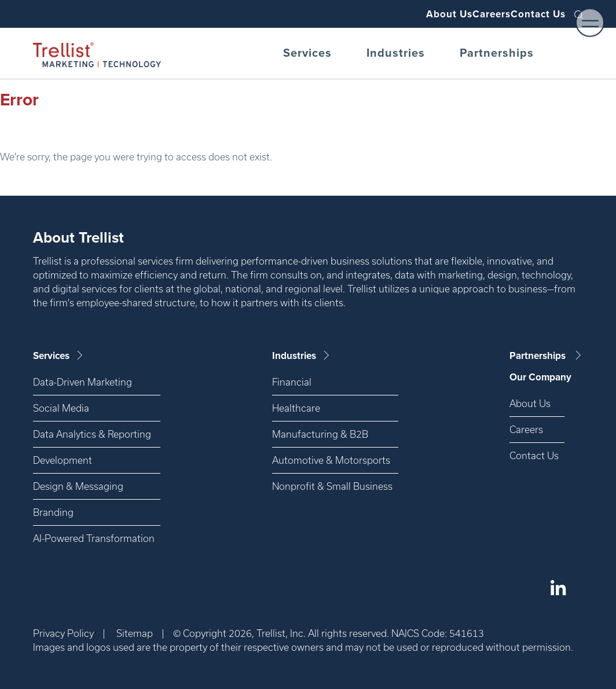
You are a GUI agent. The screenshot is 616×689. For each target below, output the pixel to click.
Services (307, 53)
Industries (396, 53)
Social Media (61, 408)
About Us (412, 14)
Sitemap (135, 633)
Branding (53, 512)
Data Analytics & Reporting (92, 434)
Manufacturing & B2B (320, 434)
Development (63, 460)
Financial (292, 382)
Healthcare (296, 408)
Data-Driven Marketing (82, 382)
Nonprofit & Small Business (332, 486)
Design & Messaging (78, 486)
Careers (470, 14)
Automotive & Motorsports (331, 460)
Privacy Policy (63, 633)
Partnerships (497, 53)
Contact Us (531, 14)
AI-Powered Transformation (94, 538)
